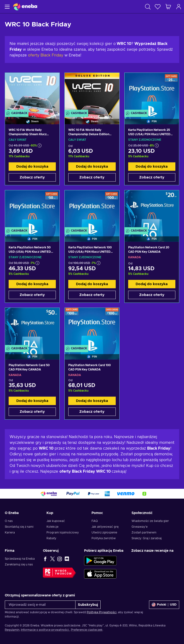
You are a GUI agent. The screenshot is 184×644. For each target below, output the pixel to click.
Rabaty (51, 538)
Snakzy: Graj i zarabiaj (147, 538)
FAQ (95, 521)
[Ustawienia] (164, 605)
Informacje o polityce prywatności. (45, 630)
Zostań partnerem (144, 533)
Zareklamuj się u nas (19, 564)
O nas (9, 521)
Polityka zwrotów (104, 538)
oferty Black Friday (46, 55)
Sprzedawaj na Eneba (20, 559)
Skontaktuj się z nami (19, 527)
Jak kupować (56, 521)
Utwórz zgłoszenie (104, 533)
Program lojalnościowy (63, 533)
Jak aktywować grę (105, 527)
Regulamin (12, 630)
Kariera (10, 533)
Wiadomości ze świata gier (150, 521)
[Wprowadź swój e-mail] (40, 605)
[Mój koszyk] (168, 7)
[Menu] (7, 7)
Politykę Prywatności (102, 612)
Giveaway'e (140, 527)
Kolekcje (52, 527)
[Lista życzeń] (158, 7)
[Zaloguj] (179, 7)
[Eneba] (25, 7)
